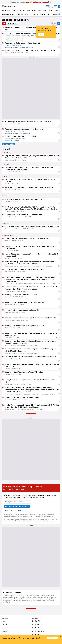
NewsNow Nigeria (37, 628)
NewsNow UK (36, 621)
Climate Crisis (47, 10)
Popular (15, 23)
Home (4, 10)
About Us (4, 624)
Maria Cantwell (44, 14)
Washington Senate (8, 14)
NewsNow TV (6, 635)
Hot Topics (11, 10)
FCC (22, 40)
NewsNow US (36, 624)
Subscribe (5, 631)
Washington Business (26, 47)
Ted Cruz (17, 40)
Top (4, 23)
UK (18, 10)
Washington (8, 47)
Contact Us (5, 628)
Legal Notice (49, 516)
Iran (39, 10)
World (22, 10)
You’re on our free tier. (30, 2)
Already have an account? (13, 511)
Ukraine (34, 10)
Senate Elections (25, 133)
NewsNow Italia (37, 635)
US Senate (16, 47)
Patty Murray (34, 14)
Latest (9, 23)
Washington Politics (22, 14)
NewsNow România (38, 631)
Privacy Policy (39, 516)
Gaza (28, 10)
